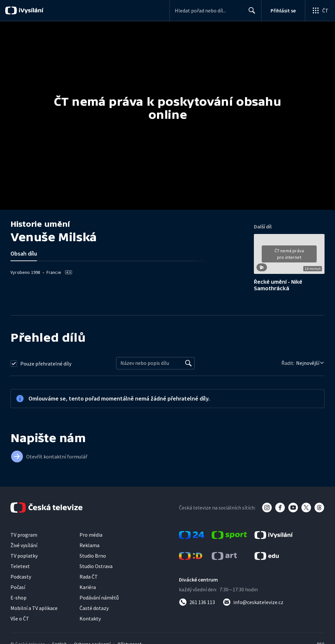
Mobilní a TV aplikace (34, 608)
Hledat (250, 13)
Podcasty (21, 577)
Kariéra (88, 587)
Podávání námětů (99, 598)
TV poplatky (24, 556)
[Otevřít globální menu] (320, 10)
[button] (289, 256)
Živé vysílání (24, 545)
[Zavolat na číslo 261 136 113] (197, 602)
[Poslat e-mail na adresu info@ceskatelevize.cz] (253, 602)
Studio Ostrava (96, 566)
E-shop (18, 598)
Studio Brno (93, 556)
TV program (24, 535)
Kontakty (90, 618)
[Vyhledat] (188, 363)
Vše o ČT (20, 618)
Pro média (91, 535)
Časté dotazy (94, 608)
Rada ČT (89, 577)
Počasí (18, 587)
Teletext (20, 566)
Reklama (89, 545)
